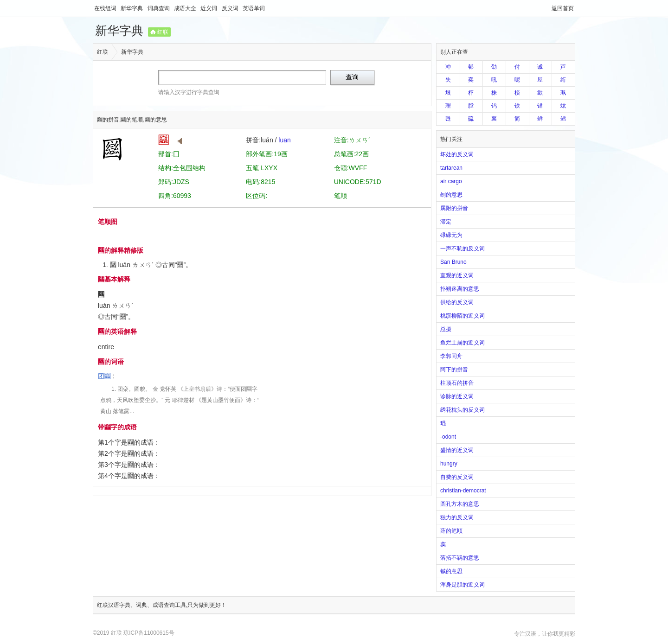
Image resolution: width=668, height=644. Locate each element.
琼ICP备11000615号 (149, 633)
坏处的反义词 (457, 154)
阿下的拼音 (454, 370)
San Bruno (453, 262)
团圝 (104, 376)
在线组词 (106, 8)
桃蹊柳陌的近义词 (462, 316)
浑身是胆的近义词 (462, 585)
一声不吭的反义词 (462, 249)
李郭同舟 (451, 356)
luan (284, 140)
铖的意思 (451, 571)
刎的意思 (451, 195)
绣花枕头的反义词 (462, 410)
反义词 (231, 8)
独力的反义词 (457, 517)
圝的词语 (111, 362)
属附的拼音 (454, 208)
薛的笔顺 (451, 531)
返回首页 (563, 8)
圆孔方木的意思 (460, 504)
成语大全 (186, 8)
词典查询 (159, 8)
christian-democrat (463, 491)
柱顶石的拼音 (457, 383)
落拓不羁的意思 (460, 558)
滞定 (446, 222)
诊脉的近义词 (457, 396)
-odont (448, 437)
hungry (449, 464)
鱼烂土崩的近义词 (462, 343)
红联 (163, 32)
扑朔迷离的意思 (460, 289)
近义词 (209, 8)
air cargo (451, 181)
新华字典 (132, 8)
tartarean (451, 168)
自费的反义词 (457, 477)
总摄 (446, 329)
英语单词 (254, 8)
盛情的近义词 (457, 450)
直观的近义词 (457, 275)
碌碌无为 (451, 235)
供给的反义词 (457, 302)
